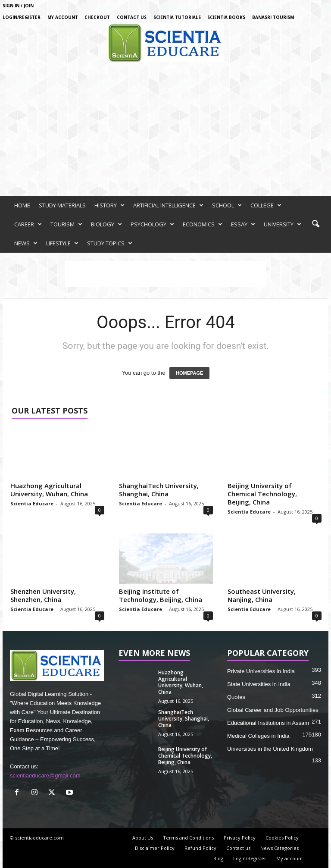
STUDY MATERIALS (62, 205)
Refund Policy (200, 848)
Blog (218, 858)
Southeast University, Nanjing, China (262, 595)
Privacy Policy (240, 838)
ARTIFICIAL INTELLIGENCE (168, 205)
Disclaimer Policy (155, 848)
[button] (315, 224)
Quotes (236, 697)
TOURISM (66, 224)
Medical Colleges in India (258, 736)
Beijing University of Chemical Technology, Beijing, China (262, 494)
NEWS (26, 243)
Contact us (132, 17)
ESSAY (243, 224)
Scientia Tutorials (177, 17)
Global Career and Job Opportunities (273, 710)
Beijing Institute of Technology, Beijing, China (161, 595)
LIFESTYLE (62, 243)
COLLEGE (266, 205)
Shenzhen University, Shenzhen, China (43, 595)
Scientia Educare (32, 503)
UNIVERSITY (283, 224)
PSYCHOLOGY (152, 224)
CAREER (28, 224)
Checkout (97, 17)
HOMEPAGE (189, 373)
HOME (22, 205)
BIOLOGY (106, 224)
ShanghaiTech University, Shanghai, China (159, 490)
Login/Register (22, 17)
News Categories (279, 848)
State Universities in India (259, 684)
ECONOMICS (203, 224)
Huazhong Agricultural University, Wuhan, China (49, 490)
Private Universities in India (261, 671)
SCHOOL (227, 205)
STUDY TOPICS (110, 243)
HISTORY (109, 205)
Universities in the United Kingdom (270, 749)
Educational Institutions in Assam (268, 723)
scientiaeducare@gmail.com (45, 776)
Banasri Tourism (273, 17)
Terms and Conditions (188, 838)
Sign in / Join (18, 6)
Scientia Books (226, 17)
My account (63, 17)
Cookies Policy (282, 838)
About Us (143, 838)
